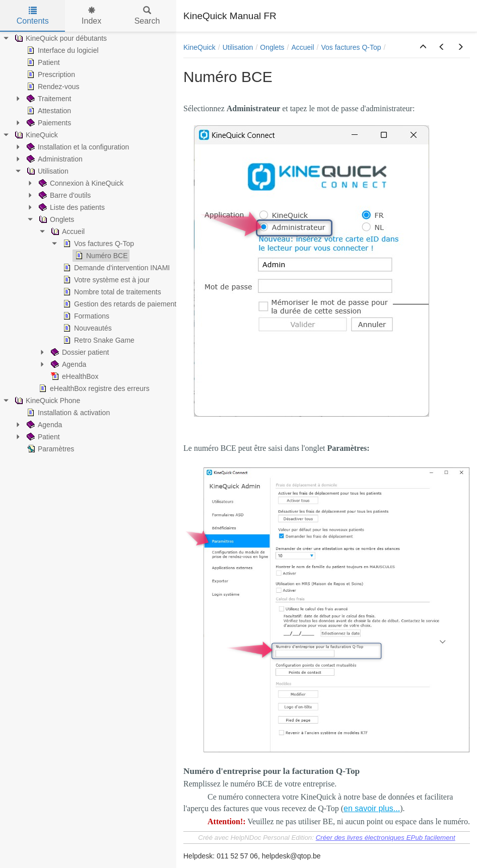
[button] (423, 47)
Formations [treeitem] (85, 316)
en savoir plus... (372, 808)
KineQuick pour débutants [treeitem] (60, 38)
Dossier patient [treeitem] (79, 352)
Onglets (272, 47)
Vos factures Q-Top (351, 47)
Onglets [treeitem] (55, 219)
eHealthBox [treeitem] (74, 376)
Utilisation (238, 47)
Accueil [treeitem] (67, 231)
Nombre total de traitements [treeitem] (111, 292)
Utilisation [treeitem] (47, 171)
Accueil (302, 47)
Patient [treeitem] (42, 62)
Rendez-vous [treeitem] (52, 87)
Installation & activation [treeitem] (67, 413)
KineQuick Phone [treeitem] (46, 401)
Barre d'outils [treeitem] (64, 195)
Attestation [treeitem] (48, 111)
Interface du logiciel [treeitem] (62, 50)
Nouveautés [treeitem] (86, 328)
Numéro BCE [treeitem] (100, 256)
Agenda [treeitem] (67, 364)
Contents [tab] (33, 16)
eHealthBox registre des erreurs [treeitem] (93, 388)
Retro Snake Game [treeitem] (98, 340)
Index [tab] (91, 16)
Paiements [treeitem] (48, 123)
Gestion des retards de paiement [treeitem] (119, 304)
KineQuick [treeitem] (35, 135)
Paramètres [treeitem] (49, 449)
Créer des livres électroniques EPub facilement (386, 838)
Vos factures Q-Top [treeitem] (97, 244)
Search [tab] (147, 16)
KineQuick (199, 47)
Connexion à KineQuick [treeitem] (80, 183)
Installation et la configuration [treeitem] (77, 147)
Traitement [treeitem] (48, 99)
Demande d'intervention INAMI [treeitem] (115, 268)
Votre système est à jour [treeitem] (105, 280)
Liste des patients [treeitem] (71, 207)
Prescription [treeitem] (50, 74)
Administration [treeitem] (54, 159)
